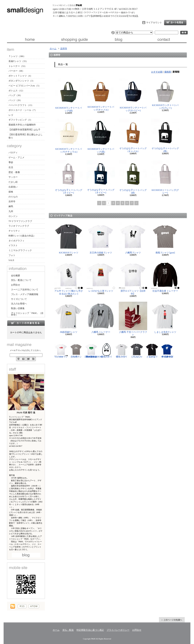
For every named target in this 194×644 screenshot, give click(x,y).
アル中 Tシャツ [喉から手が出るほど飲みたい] (69, 278)
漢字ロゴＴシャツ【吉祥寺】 (133, 278)
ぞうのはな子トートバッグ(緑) (133, 177)
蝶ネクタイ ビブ (106, 350)
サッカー (13, 177)
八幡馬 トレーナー (101, 318)
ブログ (119, 39)
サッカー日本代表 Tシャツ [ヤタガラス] (167, 350)
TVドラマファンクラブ (20, 221)
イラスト (13, 245)
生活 (11, 167)
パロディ (13, 153)
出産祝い (13, 187)
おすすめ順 (157, 72)
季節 (11, 162)
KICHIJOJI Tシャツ (69, 238)
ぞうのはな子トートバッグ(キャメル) (133, 136)
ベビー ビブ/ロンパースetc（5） (25, 86)
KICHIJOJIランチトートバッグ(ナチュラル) (69, 136)
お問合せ (164, 39)
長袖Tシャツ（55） (18, 61)
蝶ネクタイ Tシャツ (122, 350)
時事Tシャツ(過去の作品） (22, 236)
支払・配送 (68, 630)
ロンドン (13, 216)
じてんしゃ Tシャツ (137, 350)
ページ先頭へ (172, 620)
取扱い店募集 (18, 308)
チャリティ (14, 231)
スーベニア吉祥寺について (25, 290)
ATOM (34, 606)
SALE (11, 260)
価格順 (168, 72)
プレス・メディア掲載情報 (25, 294)
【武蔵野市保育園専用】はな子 (24, 130)
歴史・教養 (14, 172)
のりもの (13, 197)
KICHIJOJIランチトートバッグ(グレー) (165, 93)
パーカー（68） (16, 71)
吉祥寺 (12, 201)
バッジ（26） (15, 100)
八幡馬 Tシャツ (133, 238)
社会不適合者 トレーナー (165, 276)
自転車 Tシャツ (76, 350)
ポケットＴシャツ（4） (20, 76)
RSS (22, 606)
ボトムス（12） (16, 91)
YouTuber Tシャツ (61, 350)
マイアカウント (154, 23)
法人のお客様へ (19, 304)
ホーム (29, 39)
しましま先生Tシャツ (165, 318)
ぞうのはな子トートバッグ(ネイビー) (69, 177)
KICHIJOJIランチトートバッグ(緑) (69, 95)
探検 (11, 192)
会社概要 (16, 276)
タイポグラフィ (16, 241)
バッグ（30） (15, 95)
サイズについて (19, 299)
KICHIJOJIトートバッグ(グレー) (165, 177)
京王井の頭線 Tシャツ (101, 238)
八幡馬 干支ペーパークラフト (133, 319)
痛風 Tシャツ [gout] (165, 238)
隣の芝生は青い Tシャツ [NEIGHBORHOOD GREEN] (94, 350)
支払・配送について (74, 39)
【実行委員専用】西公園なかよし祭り (26, 136)
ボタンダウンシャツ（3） (22, 81)
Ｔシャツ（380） (17, 56)
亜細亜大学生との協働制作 (22, 125)
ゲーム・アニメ (16, 157)
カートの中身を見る (26, 323)
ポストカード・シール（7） (23, 110)
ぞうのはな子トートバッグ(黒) (165, 136)
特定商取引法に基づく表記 (90, 630)
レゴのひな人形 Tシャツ (101, 276)
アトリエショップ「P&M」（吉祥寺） (27, 314)
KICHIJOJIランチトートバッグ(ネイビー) (133, 95)
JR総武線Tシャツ (69, 318)
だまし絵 (13, 182)
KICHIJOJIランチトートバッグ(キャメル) (101, 94)
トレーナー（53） (18, 66)
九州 (11, 211)
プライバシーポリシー (118, 630)
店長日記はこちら (26, 555)
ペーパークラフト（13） (21, 105)
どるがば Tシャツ (152, 350)
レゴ (11, 115)
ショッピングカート (175, 23)
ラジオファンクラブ (19, 226)
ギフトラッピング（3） (20, 120)
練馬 (11, 206)
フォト (12, 255)
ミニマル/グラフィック (20, 250)
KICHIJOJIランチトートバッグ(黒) (101, 136)
